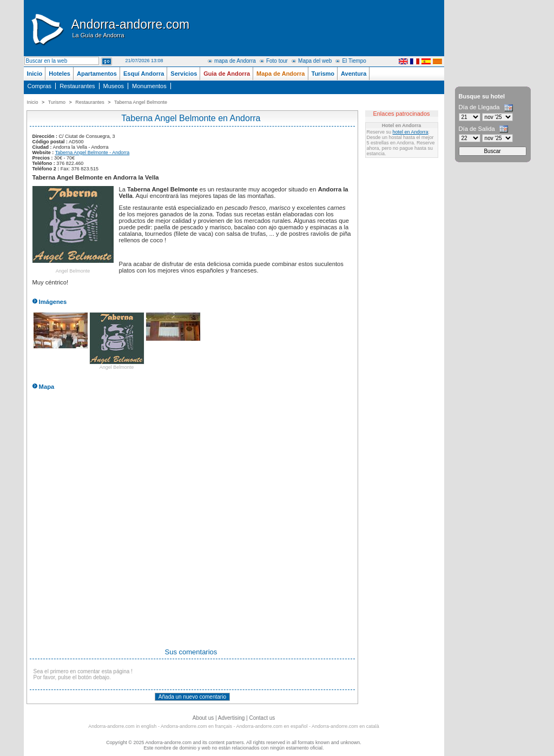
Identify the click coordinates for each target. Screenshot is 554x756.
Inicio (35, 74)
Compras (40, 86)
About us (203, 718)
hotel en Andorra (411, 132)
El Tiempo (354, 61)
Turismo (323, 74)
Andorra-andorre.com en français (196, 726)
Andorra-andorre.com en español (272, 726)
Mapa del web (315, 61)
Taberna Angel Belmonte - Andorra (93, 152)
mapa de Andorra (235, 61)
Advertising (231, 718)
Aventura (354, 74)
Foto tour (277, 61)
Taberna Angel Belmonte (141, 102)
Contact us (262, 718)
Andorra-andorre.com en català (345, 726)
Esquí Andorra (144, 74)
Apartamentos (97, 74)
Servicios (184, 74)
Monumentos (149, 86)
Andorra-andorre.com (131, 28)
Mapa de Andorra (281, 74)
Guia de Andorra (227, 74)
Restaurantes (77, 86)
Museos (114, 86)
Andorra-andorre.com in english (122, 726)
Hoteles (60, 74)
